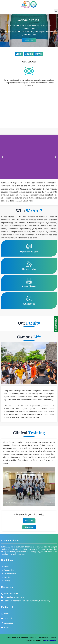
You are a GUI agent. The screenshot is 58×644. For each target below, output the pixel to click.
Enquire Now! (56, 324)
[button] (56, 11)
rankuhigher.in (50, 640)
